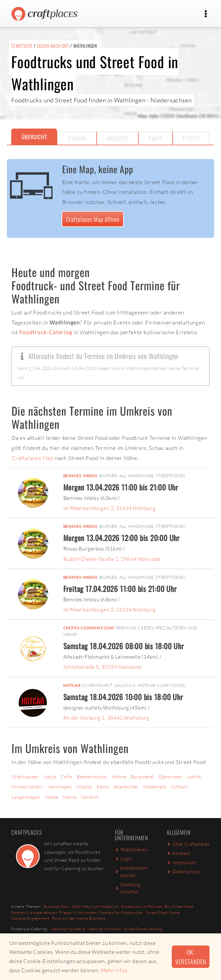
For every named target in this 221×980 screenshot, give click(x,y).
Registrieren (131, 849)
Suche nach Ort (53, 46)
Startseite (22, 46)
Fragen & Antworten (78, 912)
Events (191, 138)
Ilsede (52, 797)
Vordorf (90, 797)
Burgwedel (143, 777)
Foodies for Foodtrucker (121, 912)
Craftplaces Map (33, 458)
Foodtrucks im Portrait (142, 906)
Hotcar (72, 685)
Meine (70, 797)
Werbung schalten (128, 888)
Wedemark (155, 787)
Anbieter (117, 138)
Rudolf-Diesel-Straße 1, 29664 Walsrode (112, 559)
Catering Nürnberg (68, 929)
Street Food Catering (143, 929)
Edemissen (170, 777)
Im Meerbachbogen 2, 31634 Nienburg (109, 508)
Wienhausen (25, 777)
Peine (103, 787)
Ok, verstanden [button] (191, 957)
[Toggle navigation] (206, 14)
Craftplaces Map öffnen (93, 219)
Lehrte (194, 777)
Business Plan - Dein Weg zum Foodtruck (81, 906)
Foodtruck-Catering (46, 332)
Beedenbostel (92, 777)
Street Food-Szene (163, 912)
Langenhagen (26, 797)
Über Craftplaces (188, 844)
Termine (77, 138)
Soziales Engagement (31, 918)
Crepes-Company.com (89, 628)
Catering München (104, 929)
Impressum (182, 862)
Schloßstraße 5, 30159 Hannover (103, 667)
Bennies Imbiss (80, 476)
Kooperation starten (131, 872)
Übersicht (34, 137)
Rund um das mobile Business (79, 918)
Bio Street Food (179, 906)
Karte (156, 138)
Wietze (84, 787)
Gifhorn (180, 787)
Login (124, 859)
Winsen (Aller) (27, 787)
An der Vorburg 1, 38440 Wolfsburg (106, 718)
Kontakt (179, 853)
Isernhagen (60, 787)
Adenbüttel (126, 787)
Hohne (119, 777)
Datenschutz (183, 872)
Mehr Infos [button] (114, 970)
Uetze (50, 777)
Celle (67, 777)
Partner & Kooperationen (34, 912)
